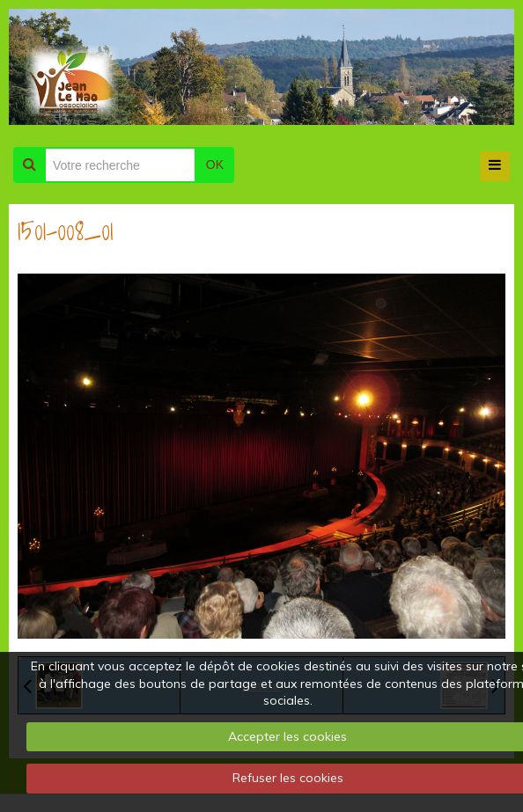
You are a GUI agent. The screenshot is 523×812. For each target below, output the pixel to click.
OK (215, 165)
